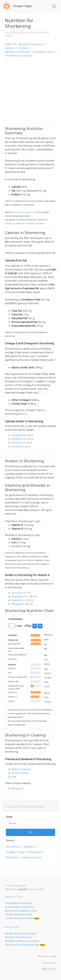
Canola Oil (17, 447)
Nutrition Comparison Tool (21, 911)
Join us (9, 889)
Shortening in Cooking (18, 56)
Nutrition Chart (44, 52)
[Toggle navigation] (54, 6)
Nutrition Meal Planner (19, 937)
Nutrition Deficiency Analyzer (22, 941)
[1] (26, 713)
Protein (23, 48)
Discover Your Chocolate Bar (25, 945)
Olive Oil (16, 593)
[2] (55, 360)
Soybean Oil (19, 439)
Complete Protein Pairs (22, 918)
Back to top (49, 969)
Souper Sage (17, 6)
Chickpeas (35, 852)
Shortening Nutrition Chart (25, 212)
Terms (45, 963)
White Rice (12, 857)
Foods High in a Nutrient (20, 907)
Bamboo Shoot (32, 857)
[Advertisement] (30, 91)
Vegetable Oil (19, 597)
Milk (14, 777)
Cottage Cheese (15, 852)
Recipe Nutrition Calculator (21, 934)
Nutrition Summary (30, 44)
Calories (10, 48)
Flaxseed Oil (18, 435)
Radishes (29, 847)
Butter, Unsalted (21, 769)
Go (30, 832)
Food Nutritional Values (19, 903)
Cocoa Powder (20, 773)
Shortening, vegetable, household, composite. (25, 223)
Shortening (13, 847)
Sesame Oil (18, 443)
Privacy (53, 963)
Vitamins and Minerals (18, 52)
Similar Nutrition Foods (19, 915)
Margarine (17, 604)
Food (9, 817)
